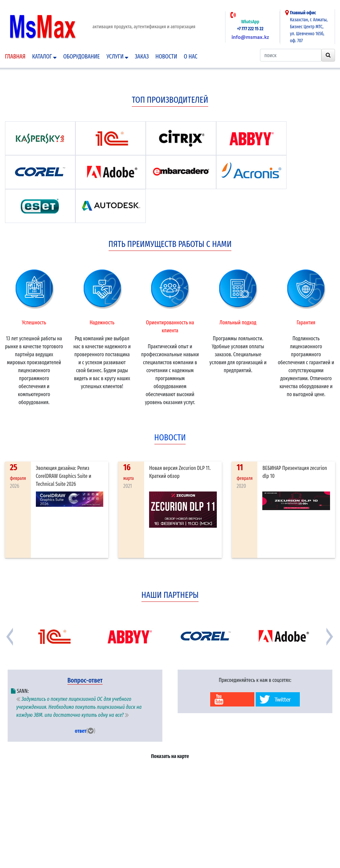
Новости (166, 56)
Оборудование (81, 56)
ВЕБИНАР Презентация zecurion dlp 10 (295, 472)
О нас (191, 56)
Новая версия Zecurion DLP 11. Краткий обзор (180, 472)
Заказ (142, 56)
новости (170, 437)
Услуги (117, 56)
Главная (15, 56)
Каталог (44, 56)
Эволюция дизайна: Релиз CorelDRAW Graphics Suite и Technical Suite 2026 (64, 476)
